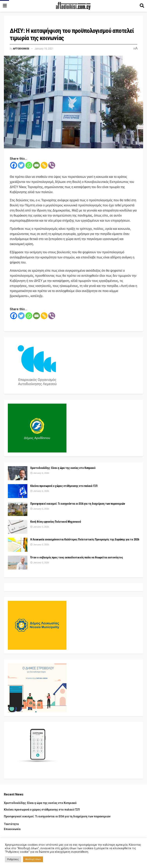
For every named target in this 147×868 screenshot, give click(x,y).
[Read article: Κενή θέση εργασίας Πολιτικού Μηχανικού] (18, 527)
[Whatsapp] (29, 165)
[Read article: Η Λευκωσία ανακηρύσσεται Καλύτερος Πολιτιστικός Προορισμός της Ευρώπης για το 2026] (18, 545)
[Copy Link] (44, 165)
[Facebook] (14, 165)
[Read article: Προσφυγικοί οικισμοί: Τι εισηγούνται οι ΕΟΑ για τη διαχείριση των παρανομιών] (18, 509)
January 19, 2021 (44, 49)
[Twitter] (21, 165)
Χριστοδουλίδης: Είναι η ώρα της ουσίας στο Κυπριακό (63, 468)
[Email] (36, 165)
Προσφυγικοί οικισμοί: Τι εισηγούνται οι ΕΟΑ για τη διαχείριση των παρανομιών (78, 504)
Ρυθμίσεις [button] (13, 859)
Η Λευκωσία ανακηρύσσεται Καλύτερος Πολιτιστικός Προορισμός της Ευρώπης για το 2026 (85, 539)
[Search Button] (142, 6)
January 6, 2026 (40, 473)
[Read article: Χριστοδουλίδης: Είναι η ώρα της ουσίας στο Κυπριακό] (18, 473)
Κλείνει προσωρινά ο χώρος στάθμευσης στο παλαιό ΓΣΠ (64, 486)
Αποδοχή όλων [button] (33, 859)
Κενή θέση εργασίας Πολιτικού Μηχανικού (56, 522)
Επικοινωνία (12, 829)
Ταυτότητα (11, 824)
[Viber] (52, 165)
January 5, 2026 (40, 509)
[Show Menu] (5, 6)
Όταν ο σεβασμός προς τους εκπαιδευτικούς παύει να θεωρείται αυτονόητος (77, 557)
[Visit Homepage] (73, 6)
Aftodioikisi (21, 49)
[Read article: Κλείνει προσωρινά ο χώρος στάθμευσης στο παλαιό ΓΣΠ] (18, 491)
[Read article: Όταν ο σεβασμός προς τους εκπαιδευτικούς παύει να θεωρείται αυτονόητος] (18, 563)
